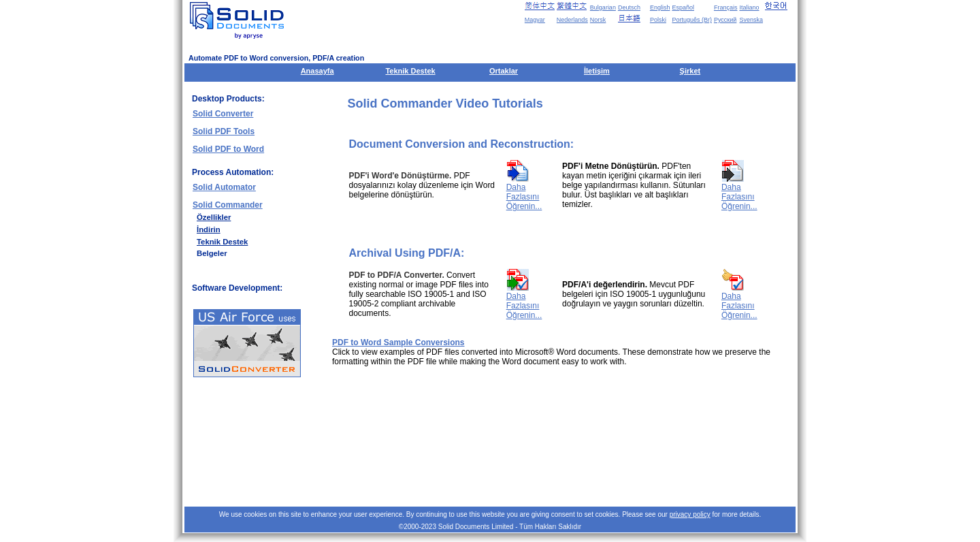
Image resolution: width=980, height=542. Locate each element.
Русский (725, 20)
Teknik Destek (410, 71)
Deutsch (629, 7)
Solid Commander (228, 205)
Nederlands (572, 20)
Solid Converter (223, 114)
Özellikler (214, 217)
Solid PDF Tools (224, 131)
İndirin (209, 229)
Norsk (598, 20)
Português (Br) (692, 20)
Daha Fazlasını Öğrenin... (524, 197)
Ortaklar (504, 71)
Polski (658, 20)
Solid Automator (224, 187)
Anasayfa (317, 71)
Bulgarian (603, 7)
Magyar (535, 20)
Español (683, 7)
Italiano (749, 7)
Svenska (751, 20)
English (660, 7)
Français (726, 7)
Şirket (690, 71)
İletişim (597, 71)
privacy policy (690, 514)
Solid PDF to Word (228, 149)
